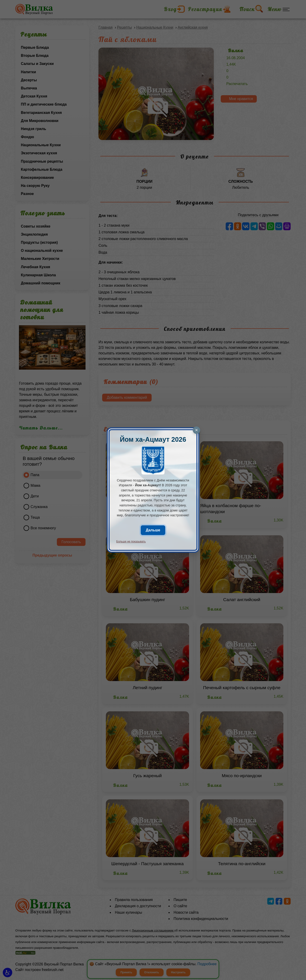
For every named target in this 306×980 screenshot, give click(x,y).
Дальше (153, 530)
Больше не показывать (131, 542)
